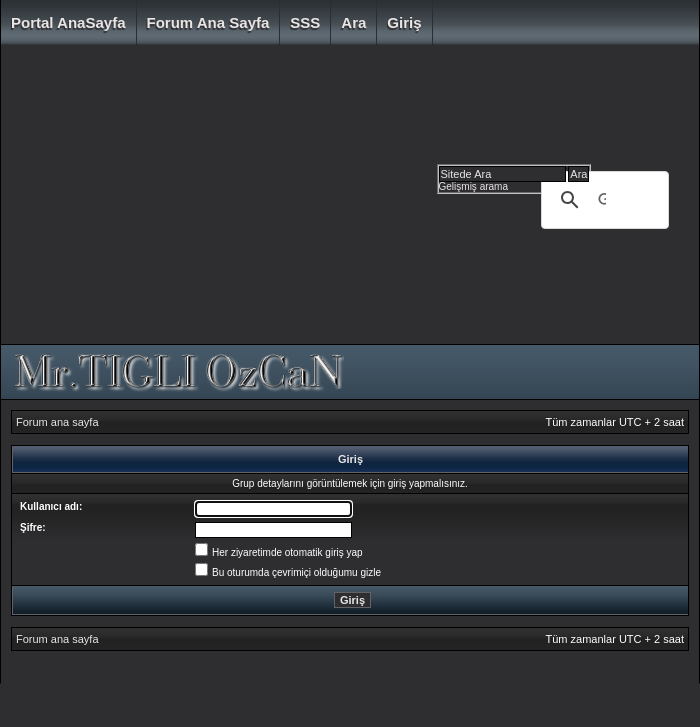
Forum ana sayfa (208, 22)
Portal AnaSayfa (68, 22)
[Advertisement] (257, 200)
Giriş (404, 22)
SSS (305, 22)
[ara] (602, 200)
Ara (353, 22)
